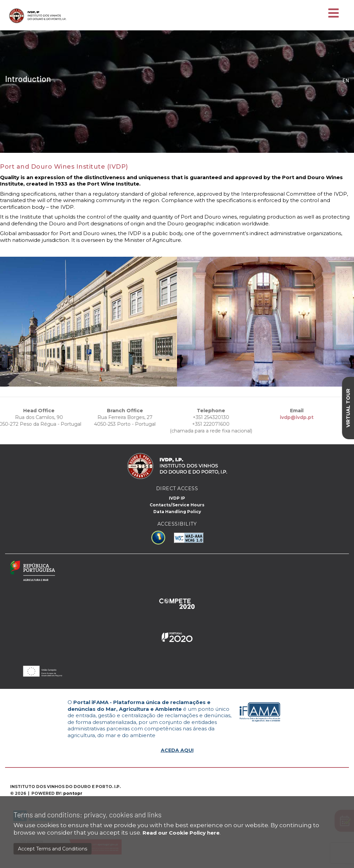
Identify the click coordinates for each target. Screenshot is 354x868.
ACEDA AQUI (177, 750)
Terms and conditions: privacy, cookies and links (87, 815)
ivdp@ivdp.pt (285, 417)
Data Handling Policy (177, 512)
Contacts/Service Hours (177, 505)
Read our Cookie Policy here (181, 833)
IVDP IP (177, 498)
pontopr (73, 793)
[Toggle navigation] (334, 13)
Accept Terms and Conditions (53, 849)
